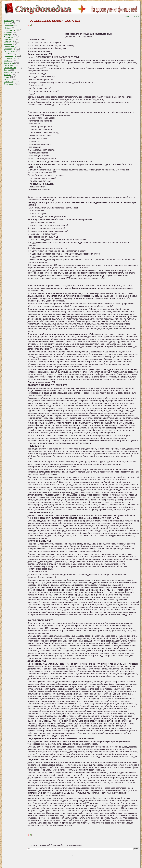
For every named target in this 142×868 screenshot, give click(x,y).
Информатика (10, 30)
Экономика (8, 82)
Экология (8, 79)
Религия (7, 61)
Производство (10, 58)
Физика (7, 70)
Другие (7, 28)
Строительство (10, 68)
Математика (9, 42)
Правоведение (10, 56)
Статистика (9, 65)
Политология (9, 54)
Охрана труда (10, 51)
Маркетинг (8, 40)
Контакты (136, 17)
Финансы (8, 75)
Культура (8, 35)
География (8, 25)
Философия (9, 72)
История (7, 32)
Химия (7, 77)
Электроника (9, 84)
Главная (127, 17)
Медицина (8, 44)
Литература (9, 37)
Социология (9, 63)
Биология (8, 23)
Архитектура (9, 21)
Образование (9, 49)
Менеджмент (9, 47)
